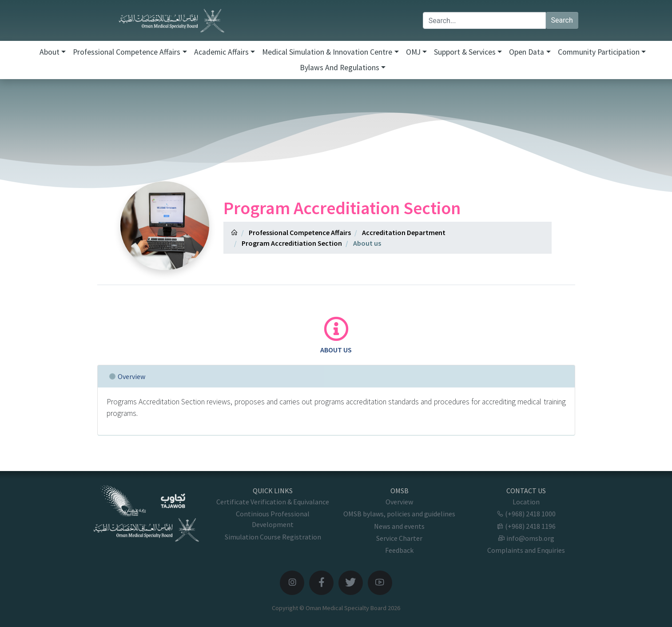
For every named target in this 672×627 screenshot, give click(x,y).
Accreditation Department (404, 232)
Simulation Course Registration (273, 537)
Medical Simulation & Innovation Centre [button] (327, 52)
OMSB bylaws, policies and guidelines (399, 514)
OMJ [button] (413, 52)
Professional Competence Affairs (300, 232)
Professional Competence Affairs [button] (127, 52)
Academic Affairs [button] (221, 52)
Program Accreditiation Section (292, 243)
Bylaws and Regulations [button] (340, 68)
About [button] (50, 52)
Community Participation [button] (599, 52)
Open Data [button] (527, 52)
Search (562, 20)
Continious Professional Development (273, 519)
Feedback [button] (399, 550)
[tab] (336, 336)
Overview (399, 502)
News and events (399, 526)
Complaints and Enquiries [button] (526, 550)
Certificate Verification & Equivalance (273, 502)
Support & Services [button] (465, 52)
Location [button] (526, 502)
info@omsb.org (526, 538)
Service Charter (399, 538)
